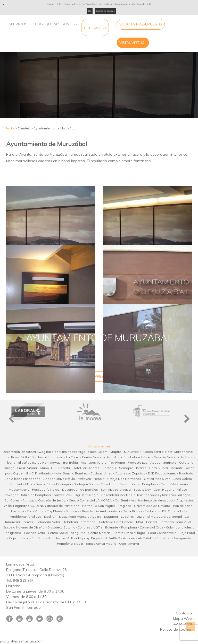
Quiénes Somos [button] (61, 24)
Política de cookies (105, 11)
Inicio (10, 128)
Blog (38, 24)
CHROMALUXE (96, 28)
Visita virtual (133, 43)
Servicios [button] (20, 24)
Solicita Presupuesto (141, 24)
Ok (90, 11)
